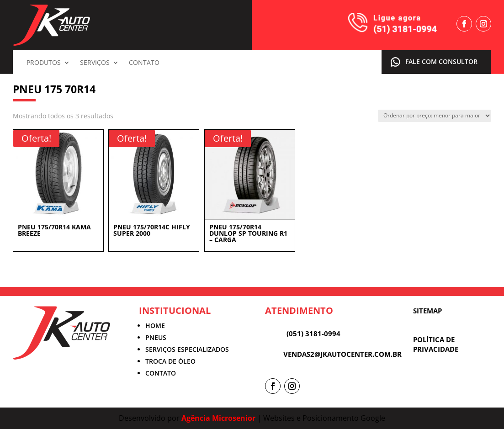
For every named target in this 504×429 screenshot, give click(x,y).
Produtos (44, 63)
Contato (144, 63)
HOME (155, 326)
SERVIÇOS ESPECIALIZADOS (187, 349)
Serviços (95, 63)
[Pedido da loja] (435, 116)
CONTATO (161, 373)
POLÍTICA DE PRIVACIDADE (436, 344)
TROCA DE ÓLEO (170, 361)
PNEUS (156, 337)
